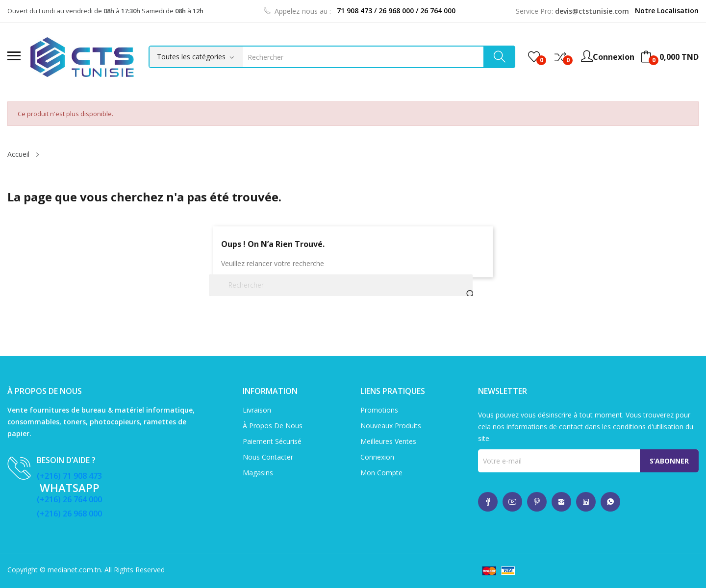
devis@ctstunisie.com (592, 11)
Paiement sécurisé (272, 441)
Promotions (379, 410)
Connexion (377, 457)
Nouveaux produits (391, 426)
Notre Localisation (667, 11)
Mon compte (381, 473)
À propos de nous (273, 426)
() (534, 57)
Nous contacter (268, 457)
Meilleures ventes (388, 441)
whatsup (488, 502)
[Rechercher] (341, 285)
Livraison (257, 410)
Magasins (258, 473)
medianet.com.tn (74, 570)
